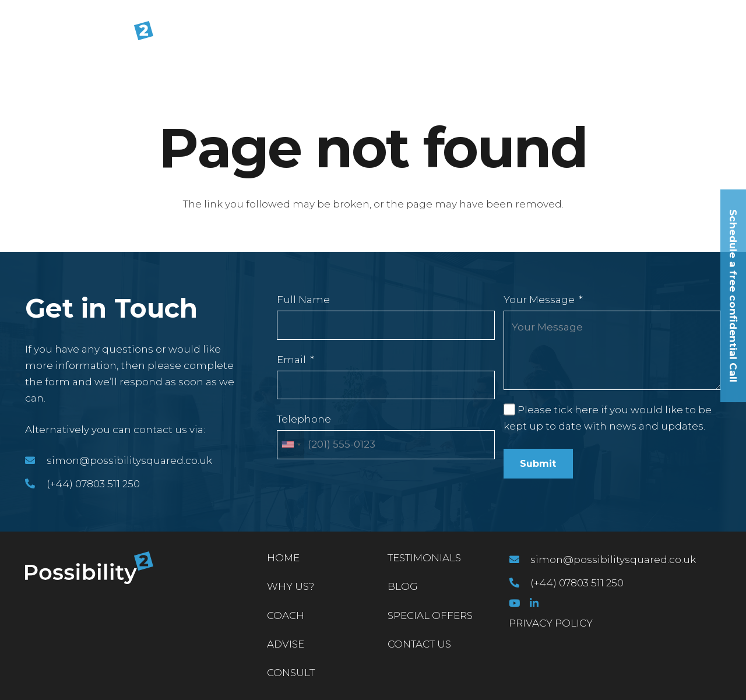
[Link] (89, 37)
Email (291, 360)
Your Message (539, 300)
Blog (403, 586)
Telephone (304, 419)
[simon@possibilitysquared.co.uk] (36, 460)
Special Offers (430, 615)
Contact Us (419, 644)
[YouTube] (514, 603)
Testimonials (424, 558)
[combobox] (291, 445)
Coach (286, 615)
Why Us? (291, 586)
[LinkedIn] (534, 603)
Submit (538, 464)
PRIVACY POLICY (551, 623)
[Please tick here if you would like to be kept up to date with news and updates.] (509, 409)
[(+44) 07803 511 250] (36, 484)
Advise (286, 644)
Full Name (303, 300)
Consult (291, 673)
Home (283, 558)
